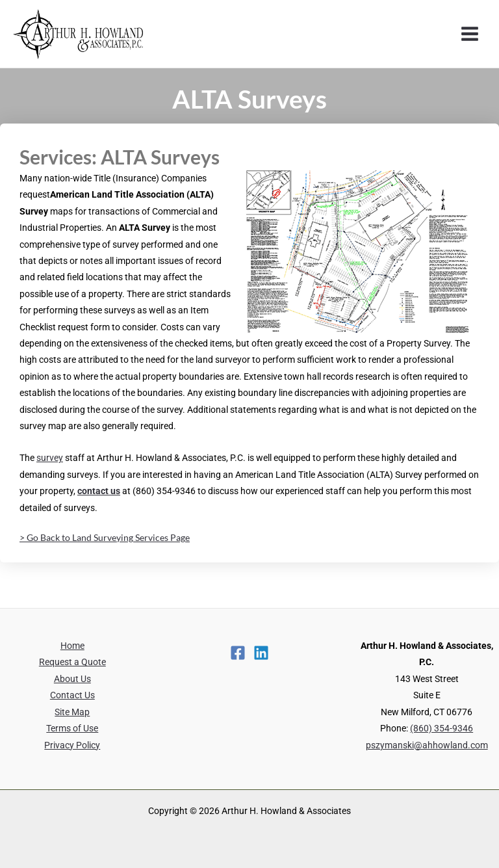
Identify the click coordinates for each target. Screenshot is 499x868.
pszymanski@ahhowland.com (427, 745)
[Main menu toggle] (470, 34)
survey (50, 458)
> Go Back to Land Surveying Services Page (105, 537)
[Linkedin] (261, 653)
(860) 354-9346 (441, 728)
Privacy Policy (72, 745)
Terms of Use (72, 728)
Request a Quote (72, 662)
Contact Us (72, 695)
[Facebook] (238, 653)
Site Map (72, 712)
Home (72, 646)
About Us (72, 679)
